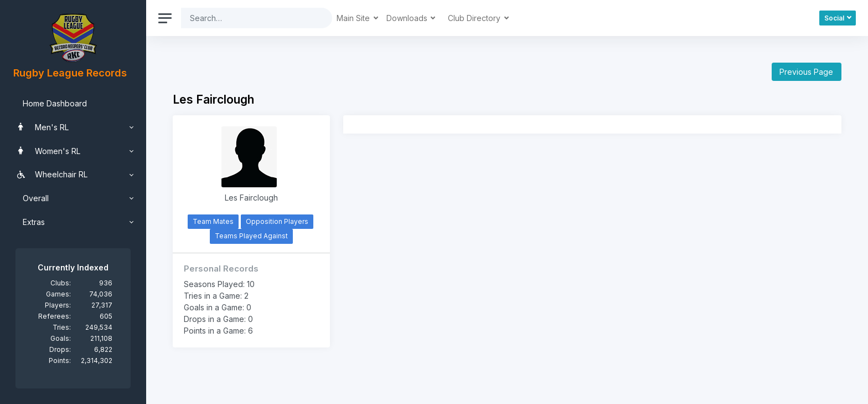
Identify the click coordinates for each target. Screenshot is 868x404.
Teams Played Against (251, 236)
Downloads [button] (408, 18)
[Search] (248, 18)
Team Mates (213, 221)
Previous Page (806, 72)
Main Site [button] (354, 18)
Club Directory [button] (475, 18)
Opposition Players (277, 221)
